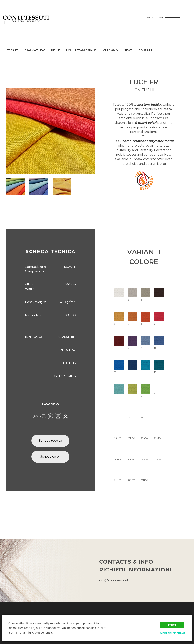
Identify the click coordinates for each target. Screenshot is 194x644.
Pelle (56, 50)
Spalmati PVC (35, 50)
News (128, 50)
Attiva (172, 625)
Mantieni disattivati (173, 633)
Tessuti (13, 50)
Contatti (146, 50)
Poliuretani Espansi (82, 50)
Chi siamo (111, 50)
